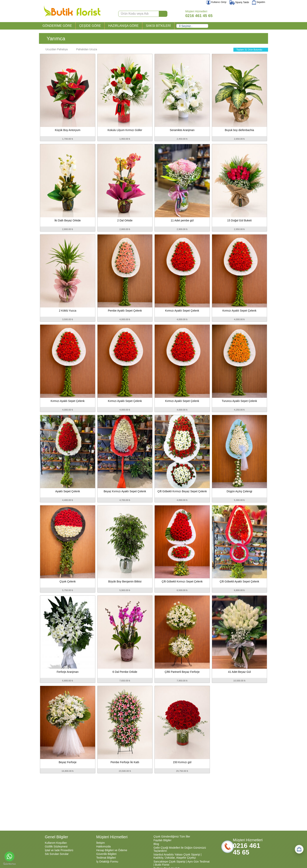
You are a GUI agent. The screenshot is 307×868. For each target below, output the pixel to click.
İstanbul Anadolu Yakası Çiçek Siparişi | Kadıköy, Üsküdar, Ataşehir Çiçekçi (177, 856)
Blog (156, 844)
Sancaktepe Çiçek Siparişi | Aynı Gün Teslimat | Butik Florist (181, 863)
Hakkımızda (104, 846)
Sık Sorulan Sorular (57, 854)
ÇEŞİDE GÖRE (90, 26)
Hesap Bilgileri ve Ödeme (112, 850)
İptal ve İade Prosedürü (59, 850)
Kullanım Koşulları (56, 843)
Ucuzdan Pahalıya (55, 49)
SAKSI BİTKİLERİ (158, 26)
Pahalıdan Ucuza (85, 49)
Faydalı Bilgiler (163, 840)
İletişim (101, 843)
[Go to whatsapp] (9, 856)
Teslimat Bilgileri (106, 858)
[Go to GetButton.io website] (9, 864)
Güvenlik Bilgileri (106, 854)
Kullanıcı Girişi (216, 2)
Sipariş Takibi (239, 2)
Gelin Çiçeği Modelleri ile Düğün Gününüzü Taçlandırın (180, 849)
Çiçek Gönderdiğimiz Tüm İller (172, 837)
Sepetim (259, 2)
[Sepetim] (299, 849)
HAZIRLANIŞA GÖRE (123, 26)
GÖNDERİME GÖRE (57, 26)
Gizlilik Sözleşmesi (56, 846)
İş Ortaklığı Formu (107, 862)
